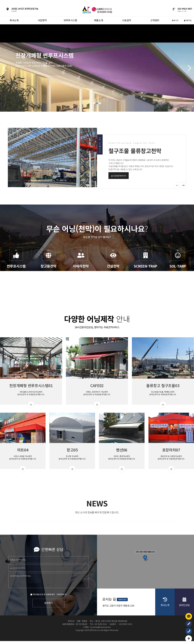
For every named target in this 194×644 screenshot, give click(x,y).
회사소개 (14, 20)
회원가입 (188, 20)
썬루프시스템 (70, 20)
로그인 (175, 20)
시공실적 (127, 20)
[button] (94, 103)
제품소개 (98, 20)
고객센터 (155, 20)
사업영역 (42, 20)
